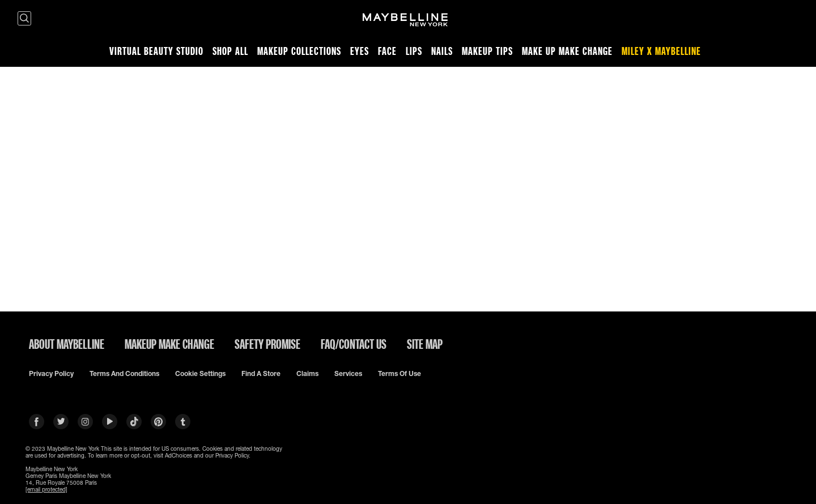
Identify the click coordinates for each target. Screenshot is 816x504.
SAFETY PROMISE (267, 344)
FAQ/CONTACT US (354, 344)
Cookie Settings (200, 374)
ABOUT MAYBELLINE (67, 344)
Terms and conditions (124, 374)
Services (348, 374)
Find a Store (261, 374)
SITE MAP (425, 344)
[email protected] (46, 489)
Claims (307, 374)
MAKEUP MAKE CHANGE (169, 344)
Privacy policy (51, 374)
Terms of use (399, 374)
